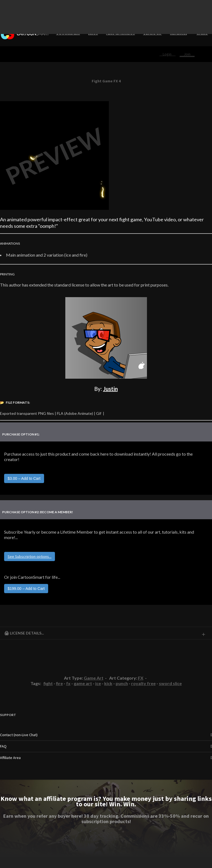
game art (83, 683)
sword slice (170, 683)
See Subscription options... (30, 556)
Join (187, 54)
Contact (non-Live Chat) (19, 735)
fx (68, 683)
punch (122, 683)
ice (98, 683)
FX (141, 678)
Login (168, 54)
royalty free (143, 683)
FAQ (3, 746)
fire (59, 683)
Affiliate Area (10, 758)
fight (48, 683)
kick (108, 683)
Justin (110, 389)
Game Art (94, 678)
